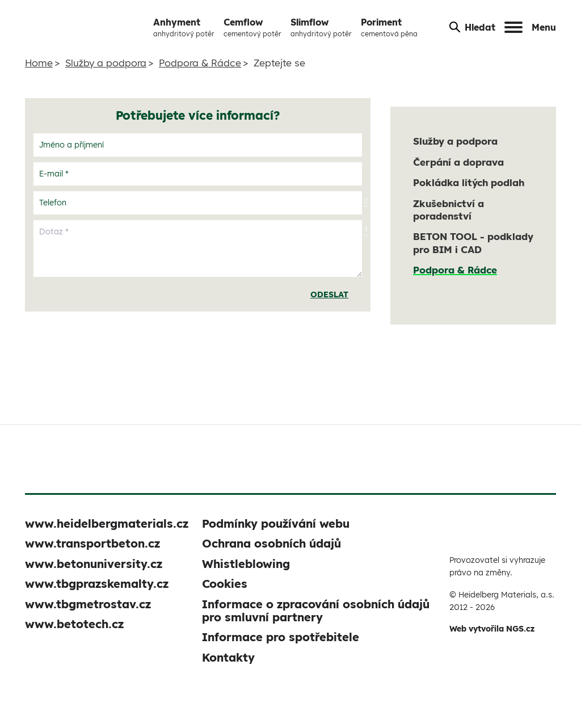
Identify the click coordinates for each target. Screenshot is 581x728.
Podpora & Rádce (200, 63)
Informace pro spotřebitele (281, 637)
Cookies (225, 584)
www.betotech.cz (74, 624)
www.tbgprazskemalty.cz (97, 584)
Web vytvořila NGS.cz (492, 629)
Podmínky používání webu (276, 523)
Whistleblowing (246, 564)
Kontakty (228, 657)
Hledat (472, 27)
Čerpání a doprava (458, 162)
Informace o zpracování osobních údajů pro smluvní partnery (316, 611)
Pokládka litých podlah (469, 182)
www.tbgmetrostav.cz (88, 604)
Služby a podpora (106, 63)
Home (39, 63)
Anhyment (184, 28)
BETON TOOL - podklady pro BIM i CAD (473, 243)
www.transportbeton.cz (92, 543)
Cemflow (252, 28)
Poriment (389, 28)
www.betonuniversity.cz (94, 564)
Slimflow (321, 28)
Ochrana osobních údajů (271, 543)
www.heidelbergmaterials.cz (107, 523)
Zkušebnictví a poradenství (449, 210)
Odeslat (329, 294)
